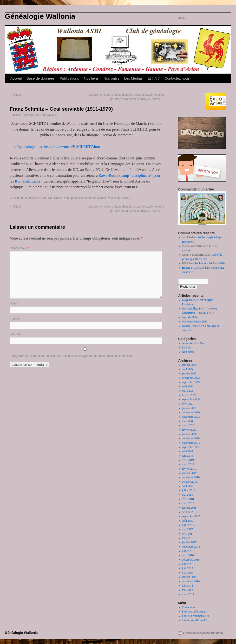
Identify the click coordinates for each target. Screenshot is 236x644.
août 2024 (188, 369)
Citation (16, 95)
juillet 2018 (189, 490)
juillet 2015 (189, 564)
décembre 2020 (191, 412)
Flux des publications (194, 612)
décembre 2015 (191, 560)
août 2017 (188, 521)
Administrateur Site (193, 343)
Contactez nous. (177, 78)
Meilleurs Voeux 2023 (195, 322)
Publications (69, 78)
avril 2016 (188, 555)
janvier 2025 (189, 365)
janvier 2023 (189, 373)
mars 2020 (188, 425)
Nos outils (111, 78)
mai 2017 (187, 529)
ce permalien (122, 198)
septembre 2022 (191, 382)
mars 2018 (188, 503)
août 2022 (188, 386)
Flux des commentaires (195, 616)
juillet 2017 (189, 525)
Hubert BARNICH (193, 268)
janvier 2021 (189, 408)
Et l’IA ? (154, 78)
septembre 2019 (191, 447)
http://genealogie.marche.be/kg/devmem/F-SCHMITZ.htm (55, 147)
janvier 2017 (189, 542)
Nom (14, 303)
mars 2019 (188, 464)
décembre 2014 (191, 581)
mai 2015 (187, 573)
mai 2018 (187, 495)
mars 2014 (188, 594)
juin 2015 (188, 568)
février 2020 (189, 430)
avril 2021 (188, 404)
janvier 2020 (189, 434)
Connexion (188, 607)
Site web (15, 334)
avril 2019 (188, 460)
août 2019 (188, 451)
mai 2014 (187, 590)
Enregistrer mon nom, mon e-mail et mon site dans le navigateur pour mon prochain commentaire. (72, 356)
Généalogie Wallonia (40, 16)
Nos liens (91, 78)
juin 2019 (188, 456)
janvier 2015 (189, 577)
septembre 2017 (191, 516)
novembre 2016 (191, 547)
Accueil (16, 78)
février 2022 (189, 395)
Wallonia (52, 115)
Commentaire (19, 248)
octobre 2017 (190, 512)
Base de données (41, 78)
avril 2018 (188, 499)
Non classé (55, 198)
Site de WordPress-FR (195, 620)
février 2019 (189, 469)
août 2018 (188, 486)
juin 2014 (188, 586)
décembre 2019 (191, 438)
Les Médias (134, 78)
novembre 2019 (191, 443)
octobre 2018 (190, 482)
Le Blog (187, 347)
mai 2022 (187, 391)
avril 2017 (188, 534)
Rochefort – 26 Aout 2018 (210, 263)
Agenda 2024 (190, 317)
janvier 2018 (189, 508)
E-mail (15, 319)
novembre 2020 (191, 417)
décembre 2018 (191, 477)
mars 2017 (188, 538)
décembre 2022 (191, 378)
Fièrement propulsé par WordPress (203, 633)
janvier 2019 (189, 473)
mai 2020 (187, 421)
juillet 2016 (189, 551)
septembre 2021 (191, 399)
